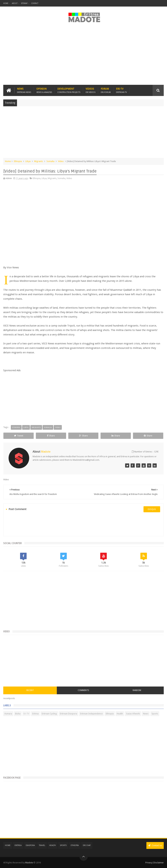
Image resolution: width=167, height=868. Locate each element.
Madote (29, 863)
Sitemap (24, 3)
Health (120, 714)
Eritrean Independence (91, 714)
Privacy (149, 863)
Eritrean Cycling (49, 714)
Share (51, 436)
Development (69, 90)
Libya (28, 161)
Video (61, 161)
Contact (35, 3)
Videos (91, 90)
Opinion (44, 90)
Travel (42, 845)
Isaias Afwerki (133, 714)
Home (6, 3)
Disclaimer (159, 863)
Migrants (39, 161)
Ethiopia (18, 161)
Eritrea (35, 714)
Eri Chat (87, 845)
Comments (83, 690)
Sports (155, 714)
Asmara (8, 714)
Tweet (19, 436)
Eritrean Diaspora (68, 714)
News (24, 90)
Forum (106, 90)
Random (137, 690)
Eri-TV (121, 90)
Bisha (18, 714)
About (15, 3)
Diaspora (30, 845)
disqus (152, 509)
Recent (30, 690)
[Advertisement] (84, 56)
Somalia (50, 161)
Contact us (155, 845)
